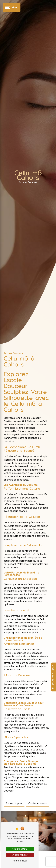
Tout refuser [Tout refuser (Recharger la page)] (20, 855)
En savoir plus (14, 803)
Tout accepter (20, 849)
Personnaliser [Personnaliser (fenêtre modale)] (20, 861)
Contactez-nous (37, 803)
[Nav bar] (12, 7)
